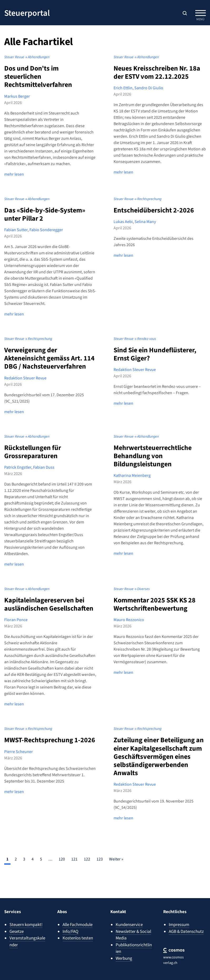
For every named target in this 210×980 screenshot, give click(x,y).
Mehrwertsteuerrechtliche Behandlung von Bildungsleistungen (153, 456)
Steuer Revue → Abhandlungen (27, 57)
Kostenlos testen (78, 938)
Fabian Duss (44, 467)
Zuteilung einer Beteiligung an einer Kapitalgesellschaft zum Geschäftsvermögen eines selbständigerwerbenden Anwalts (159, 756)
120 (62, 859)
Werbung (124, 958)
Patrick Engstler (18, 467)
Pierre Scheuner (19, 752)
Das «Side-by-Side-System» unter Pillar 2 (45, 214)
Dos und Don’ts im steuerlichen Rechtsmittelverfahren (38, 76)
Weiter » (116, 859)
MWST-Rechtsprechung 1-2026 (50, 740)
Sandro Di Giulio (149, 88)
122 (87, 859)
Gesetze (17, 932)
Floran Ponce (16, 620)
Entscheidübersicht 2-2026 (154, 210)
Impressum (179, 925)
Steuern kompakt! (26, 925)
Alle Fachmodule (78, 925)
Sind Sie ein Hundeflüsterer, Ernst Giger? (155, 354)
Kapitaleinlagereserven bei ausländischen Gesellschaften (49, 604)
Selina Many (145, 222)
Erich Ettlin (123, 88)
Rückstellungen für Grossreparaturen (33, 452)
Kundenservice (129, 925)
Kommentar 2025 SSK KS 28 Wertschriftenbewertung (155, 604)
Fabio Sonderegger (46, 230)
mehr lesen (14, 174)
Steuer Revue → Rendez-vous (135, 339)
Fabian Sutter (16, 230)
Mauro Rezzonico (129, 620)
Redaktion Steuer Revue (25, 378)
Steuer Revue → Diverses (132, 589)
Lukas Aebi (123, 222)
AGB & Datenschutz (186, 932)
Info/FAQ (70, 932)
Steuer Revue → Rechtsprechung (137, 199)
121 (74, 859)
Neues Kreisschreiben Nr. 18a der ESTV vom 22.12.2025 (157, 72)
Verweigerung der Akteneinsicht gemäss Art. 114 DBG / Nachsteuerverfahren (49, 358)
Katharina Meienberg (132, 476)
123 (100, 859)
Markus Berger (17, 96)
